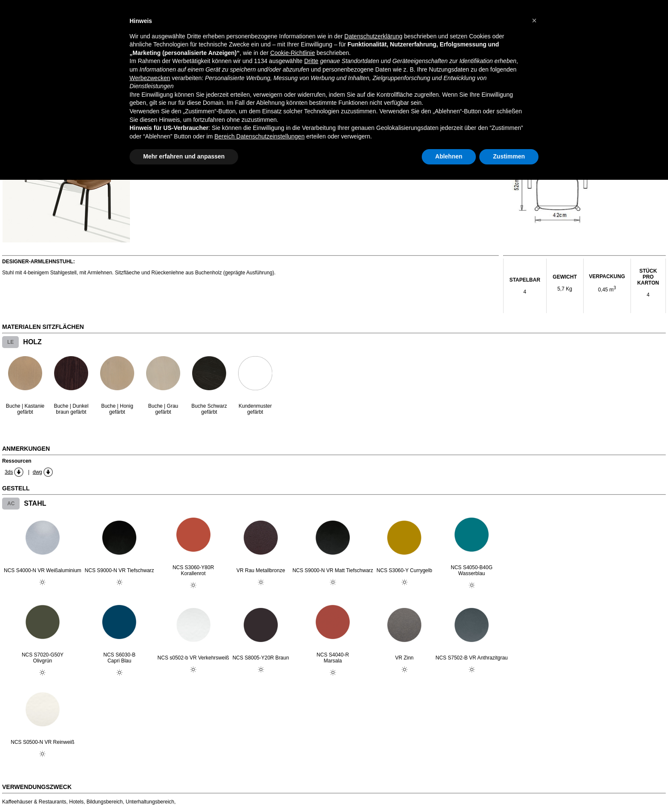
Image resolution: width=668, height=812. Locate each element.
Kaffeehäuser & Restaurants (34, 802)
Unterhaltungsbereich (150, 802)
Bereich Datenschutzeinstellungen (259, 136)
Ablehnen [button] (449, 156)
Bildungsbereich (105, 802)
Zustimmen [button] (509, 156)
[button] (534, 20)
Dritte (311, 61)
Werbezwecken (150, 78)
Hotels (76, 802)
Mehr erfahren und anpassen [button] (184, 156)
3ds (9, 472)
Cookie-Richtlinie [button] (292, 53)
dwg (37, 472)
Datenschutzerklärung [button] (373, 36)
